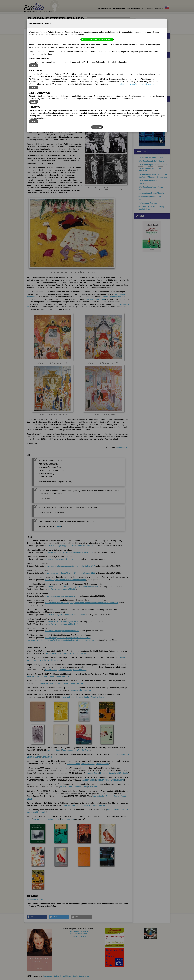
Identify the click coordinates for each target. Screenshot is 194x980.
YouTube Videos (36, 35)
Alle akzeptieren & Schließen (97, 4)
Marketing (35, 71)
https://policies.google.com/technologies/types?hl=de (135, 48)
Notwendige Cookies (39, 23)
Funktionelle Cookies (40, 57)
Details (34, 29)
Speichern (97, 91)
